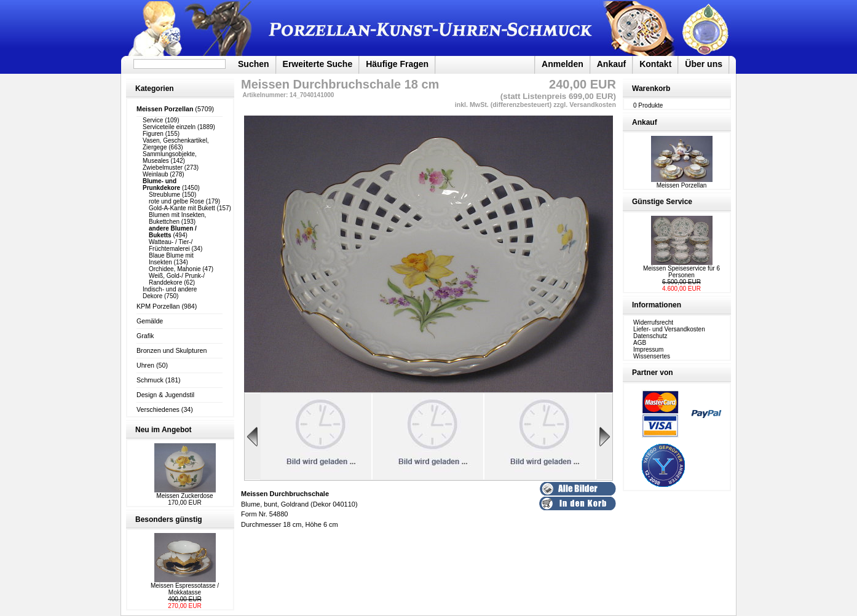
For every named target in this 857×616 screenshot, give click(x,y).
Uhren (145, 365)
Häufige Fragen (397, 64)
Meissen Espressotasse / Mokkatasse (185, 589)
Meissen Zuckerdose (184, 496)
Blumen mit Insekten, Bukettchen (177, 218)
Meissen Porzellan (682, 183)
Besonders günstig (169, 519)
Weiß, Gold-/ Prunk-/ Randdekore (177, 279)
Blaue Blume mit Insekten (171, 259)
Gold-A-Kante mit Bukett (182, 208)
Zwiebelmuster (163, 168)
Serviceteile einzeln (169, 127)
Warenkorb (651, 89)
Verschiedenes (158, 409)
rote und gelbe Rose (176, 201)
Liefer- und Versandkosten (669, 329)
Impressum (648, 349)
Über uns (704, 64)
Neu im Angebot (164, 430)
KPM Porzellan (158, 306)
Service (153, 120)
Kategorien (155, 89)
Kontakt (655, 64)
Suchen (254, 64)
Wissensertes (652, 356)
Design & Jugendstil (165, 395)
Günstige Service (662, 202)
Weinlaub (156, 174)
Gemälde (150, 321)
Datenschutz (650, 336)
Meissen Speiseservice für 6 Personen (681, 272)
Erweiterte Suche (318, 64)
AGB (640, 343)
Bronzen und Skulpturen (172, 350)
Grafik (145, 336)
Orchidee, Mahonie (175, 269)
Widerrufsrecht (653, 322)
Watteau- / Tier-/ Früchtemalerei (171, 245)
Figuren (153, 134)
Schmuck (150, 380)
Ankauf (611, 64)
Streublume (164, 195)
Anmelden (563, 64)
